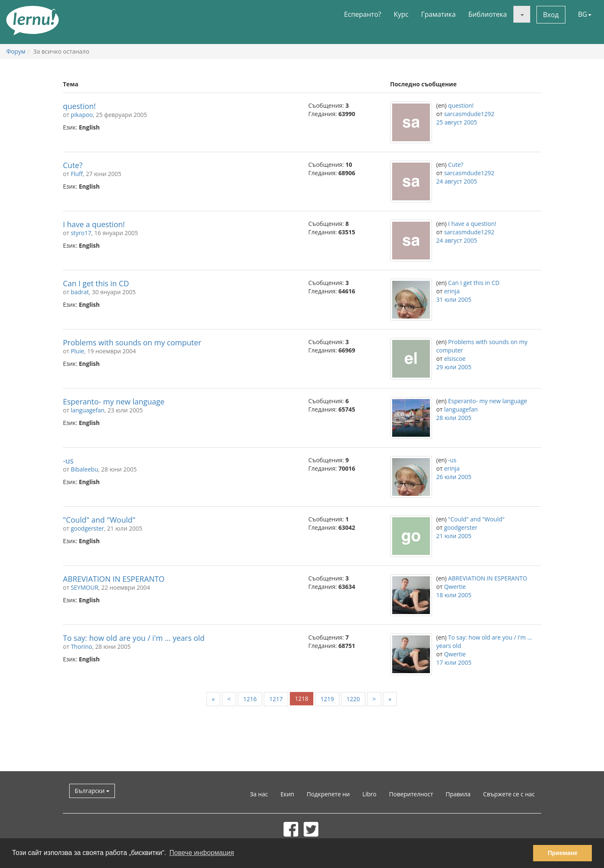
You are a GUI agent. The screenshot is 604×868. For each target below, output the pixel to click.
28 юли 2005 (454, 418)
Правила (458, 794)
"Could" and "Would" (99, 520)
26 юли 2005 (454, 477)
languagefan (88, 410)
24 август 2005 (457, 181)
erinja (452, 291)
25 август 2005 (457, 122)
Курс (401, 14)
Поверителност (411, 794)
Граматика (438, 14)
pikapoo (82, 115)
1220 (353, 699)
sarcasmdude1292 (469, 114)
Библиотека (487, 14)
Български (92, 791)
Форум (16, 51)
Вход (551, 15)
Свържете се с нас (509, 794)
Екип (288, 794)
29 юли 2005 (454, 367)
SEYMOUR (85, 587)
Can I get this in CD (96, 283)
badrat (80, 292)
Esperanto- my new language (114, 402)
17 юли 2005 (454, 662)
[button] (522, 14)
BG (585, 14)
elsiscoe (455, 359)
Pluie (78, 351)
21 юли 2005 (454, 536)
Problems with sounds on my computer (132, 342)
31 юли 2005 (454, 299)
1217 (276, 699)
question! (79, 106)
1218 (302, 698)
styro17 (81, 233)
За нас (259, 794)
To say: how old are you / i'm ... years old (134, 638)
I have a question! (94, 224)
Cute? (73, 165)
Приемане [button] (563, 853)
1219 (327, 699)
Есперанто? (362, 14)
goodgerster (87, 528)
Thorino (82, 646)
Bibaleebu (85, 469)
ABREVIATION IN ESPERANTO (114, 579)
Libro (370, 794)
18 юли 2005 (454, 595)
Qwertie (455, 587)
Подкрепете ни (328, 794)
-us (68, 461)
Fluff (77, 174)
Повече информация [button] (202, 853)
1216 (250, 699)
